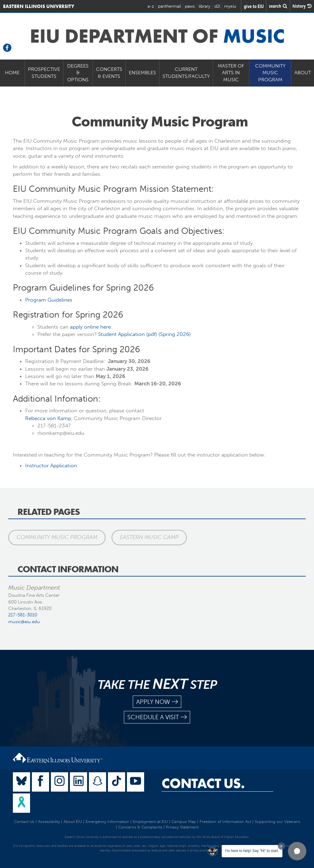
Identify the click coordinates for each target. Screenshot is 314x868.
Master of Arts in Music (231, 73)
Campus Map (184, 822)
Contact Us (24, 822)
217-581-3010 (23, 615)
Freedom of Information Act (225, 822)
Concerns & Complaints (140, 827)
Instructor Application (51, 465)
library (205, 6)
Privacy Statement (182, 827)
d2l (217, 6)
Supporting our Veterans (278, 822)
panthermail (169, 6)
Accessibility (49, 822)
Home (12, 73)
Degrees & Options (78, 73)
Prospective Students (44, 73)
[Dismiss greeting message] (281, 846)
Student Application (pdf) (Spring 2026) (144, 334)
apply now (157, 702)
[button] (297, 851)
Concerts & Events (109, 73)
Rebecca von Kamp (48, 418)
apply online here (90, 327)
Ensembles (142, 73)
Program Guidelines (49, 300)
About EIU (73, 822)
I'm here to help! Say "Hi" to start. (252, 851)
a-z (151, 6)
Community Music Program (270, 73)
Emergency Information (107, 822)
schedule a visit (157, 717)
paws (190, 6)
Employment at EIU (150, 822)
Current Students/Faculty (186, 73)
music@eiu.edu (24, 622)
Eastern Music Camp (149, 537)
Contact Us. (203, 783)
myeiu (230, 6)
